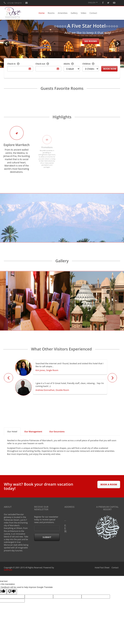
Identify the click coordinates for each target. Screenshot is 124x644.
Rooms (51, 13)
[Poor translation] (12, 592)
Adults (67, 64)
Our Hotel (12, 431)
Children (86, 64)
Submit (47, 537)
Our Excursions (57, 431)
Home (42, 13)
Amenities (63, 13)
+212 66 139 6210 (13, 3)
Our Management (33, 431)
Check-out (40, 64)
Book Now (110, 69)
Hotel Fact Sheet (102, 568)
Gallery (74, 13)
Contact (93, 13)
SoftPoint (8, 570)
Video (83, 13)
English (93, 3)
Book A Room (109, 484)
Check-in (11, 64)
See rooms (91, 41)
